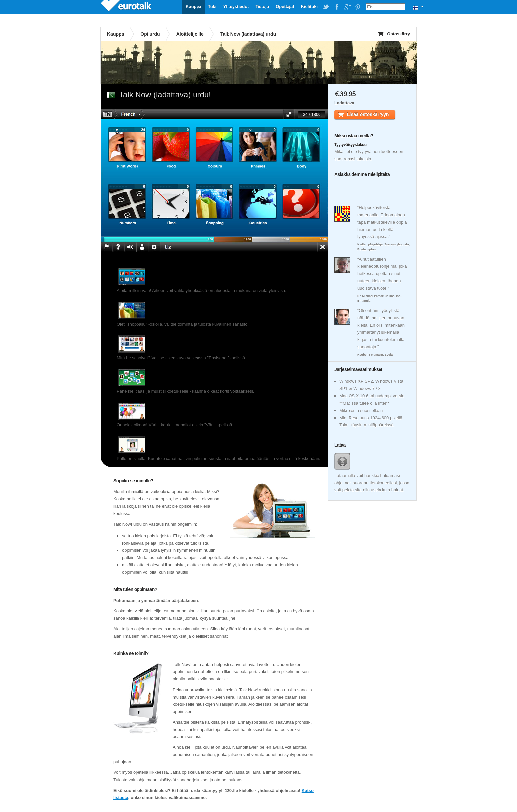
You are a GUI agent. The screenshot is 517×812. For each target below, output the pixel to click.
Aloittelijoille (190, 34)
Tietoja (262, 6)
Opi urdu (150, 34)
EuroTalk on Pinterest (358, 7)
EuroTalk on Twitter (326, 7)
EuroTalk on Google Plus (347, 7)
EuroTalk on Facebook (337, 7)
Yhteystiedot (236, 6)
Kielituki (309, 6)
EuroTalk (127, 7)
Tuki (212, 6)
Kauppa (194, 6)
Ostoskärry (398, 34)
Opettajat (285, 6)
